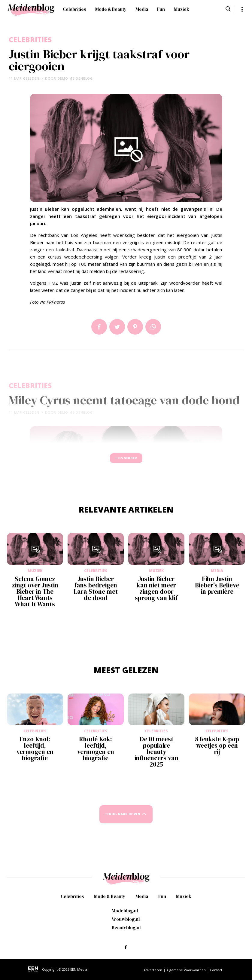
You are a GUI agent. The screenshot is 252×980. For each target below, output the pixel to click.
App (153, 327)
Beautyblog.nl (126, 928)
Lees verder (126, 461)
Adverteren (153, 970)
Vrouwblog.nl (126, 919)
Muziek (182, 9)
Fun (161, 9)
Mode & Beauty (111, 9)
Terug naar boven (123, 820)
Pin (135, 327)
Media (142, 9)
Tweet (117, 327)
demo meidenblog (75, 78)
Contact (216, 970)
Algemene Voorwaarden (186, 970)
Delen (99, 327)
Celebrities (74, 9)
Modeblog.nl (125, 911)
